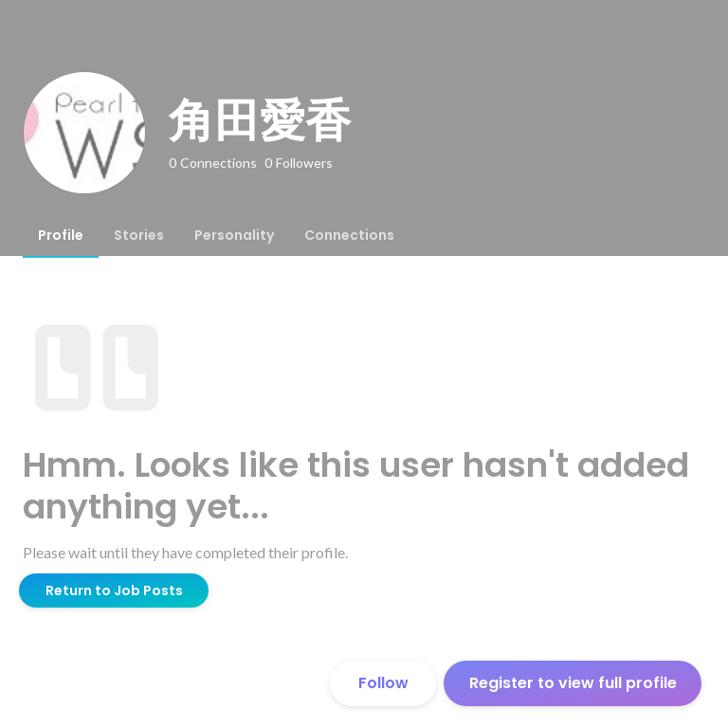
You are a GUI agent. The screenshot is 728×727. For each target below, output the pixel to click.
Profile (61, 235)
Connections (349, 235)
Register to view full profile (573, 683)
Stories (139, 235)
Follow (383, 683)
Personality (234, 235)
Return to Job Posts (114, 591)
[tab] (61, 235)
